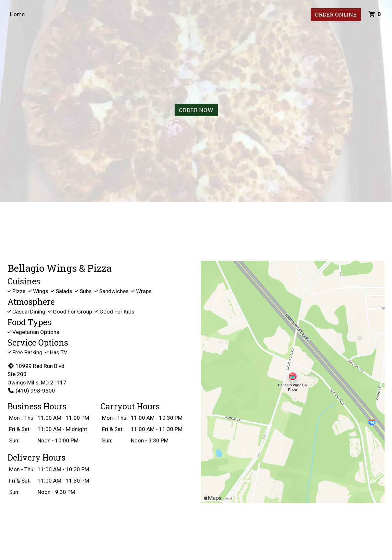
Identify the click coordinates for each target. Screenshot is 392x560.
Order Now (196, 110)
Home (17, 14)
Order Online (336, 14)
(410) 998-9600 (31, 391)
